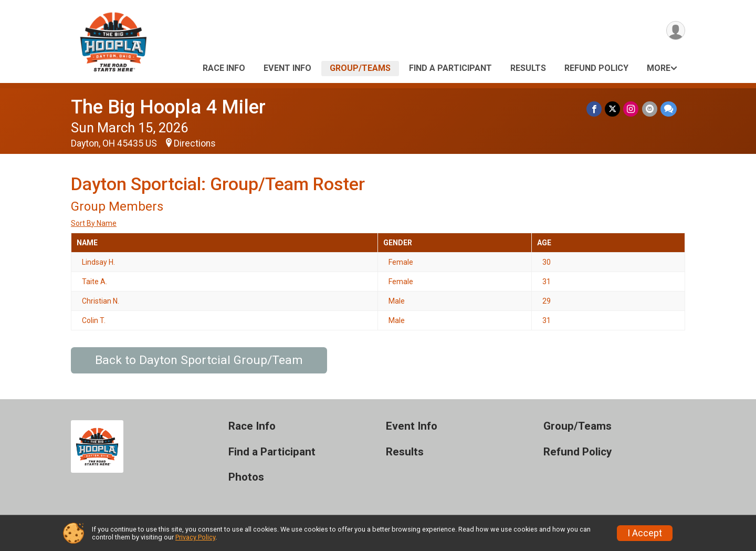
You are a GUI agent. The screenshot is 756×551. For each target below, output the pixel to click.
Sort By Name (94, 223)
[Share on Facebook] (595, 109)
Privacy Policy (195, 537)
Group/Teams (360, 68)
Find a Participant (450, 68)
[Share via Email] (650, 109)
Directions (195, 143)
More (659, 68)
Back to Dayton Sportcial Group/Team (199, 360)
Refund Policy (596, 68)
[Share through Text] (669, 109)
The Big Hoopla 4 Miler (168, 107)
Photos (246, 477)
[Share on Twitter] (613, 109)
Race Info (224, 68)
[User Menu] (675, 31)
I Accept (645, 533)
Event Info (287, 68)
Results (528, 68)
